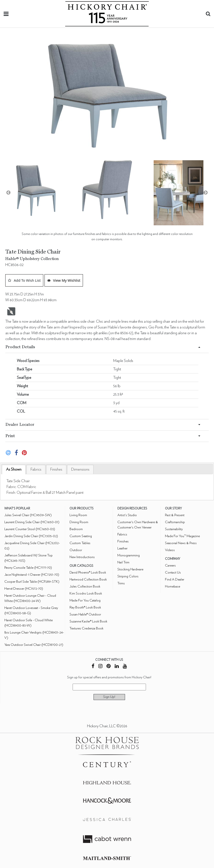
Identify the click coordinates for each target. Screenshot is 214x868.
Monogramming (129, 555)
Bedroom (76, 529)
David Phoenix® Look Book (88, 572)
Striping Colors (128, 576)
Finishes (56, 469)
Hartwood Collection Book (88, 579)
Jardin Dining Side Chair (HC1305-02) (31, 536)
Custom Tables (80, 543)
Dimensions (80, 469)
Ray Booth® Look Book (85, 607)
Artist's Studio (127, 515)
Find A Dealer (175, 579)
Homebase (173, 586)
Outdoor (76, 550)
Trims (121, 583)
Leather (122, 548)
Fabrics (36, 469)
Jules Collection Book (85, 586)
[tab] (14, 470)
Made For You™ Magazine (182, 536)
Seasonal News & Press (181, 543)
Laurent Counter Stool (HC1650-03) (30, 529)
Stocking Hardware (130, 569)
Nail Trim (123, 562)
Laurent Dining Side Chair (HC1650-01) (32, 522)
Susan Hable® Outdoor (85, 614)
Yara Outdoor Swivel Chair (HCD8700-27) (34, 645)
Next (206, 193)
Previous (8, 193)
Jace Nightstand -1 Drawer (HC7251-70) (32, 575)
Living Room (78, 515)
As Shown (14, 469)
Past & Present (175, 515)
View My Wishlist (64, 280)
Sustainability (174, 529)
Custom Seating (81, 536)
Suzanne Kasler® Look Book (88, 621)
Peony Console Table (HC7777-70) (28, 568)
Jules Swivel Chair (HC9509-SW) (28, 515)
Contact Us (173, 572)
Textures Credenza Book (86, 628)
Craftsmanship (175, 522)
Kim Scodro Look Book (86, 593)
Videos (170, 550)
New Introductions (82, 557)
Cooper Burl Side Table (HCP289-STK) (32, 582)
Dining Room (79, 522)
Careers (170, 565)
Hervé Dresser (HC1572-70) (24, 589)
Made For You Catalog (85, 600)
